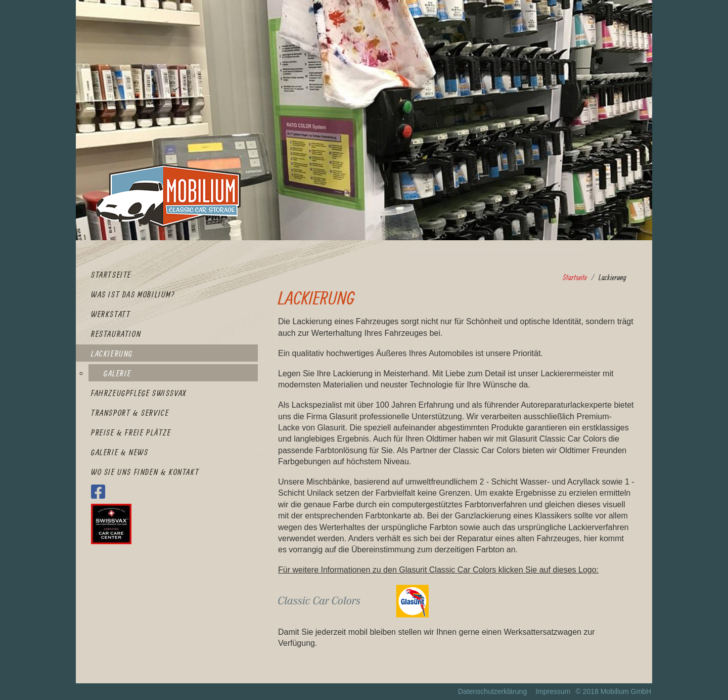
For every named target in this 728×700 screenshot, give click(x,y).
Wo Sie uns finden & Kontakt (145, 472)
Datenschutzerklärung (492, 691)
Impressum (553, 691)
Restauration (116, 334)
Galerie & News (120, 452)
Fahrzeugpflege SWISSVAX (139, 393)
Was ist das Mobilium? (133, 294)
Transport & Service (130, 413)
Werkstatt (111, 314)
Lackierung (112, 354)
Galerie (117, 373)
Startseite (111, 275)
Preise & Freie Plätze (131, 432)
